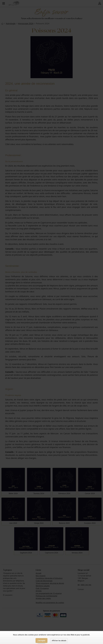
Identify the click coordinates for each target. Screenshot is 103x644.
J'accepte (41, 641)
